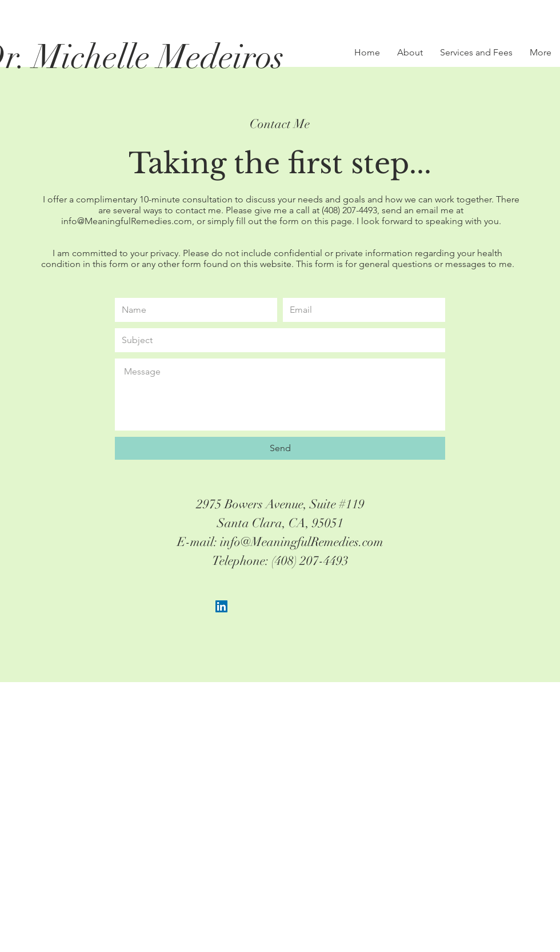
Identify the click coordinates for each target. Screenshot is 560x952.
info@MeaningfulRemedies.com (127, 221)
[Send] (280, 448)
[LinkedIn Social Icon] (221, 606)
